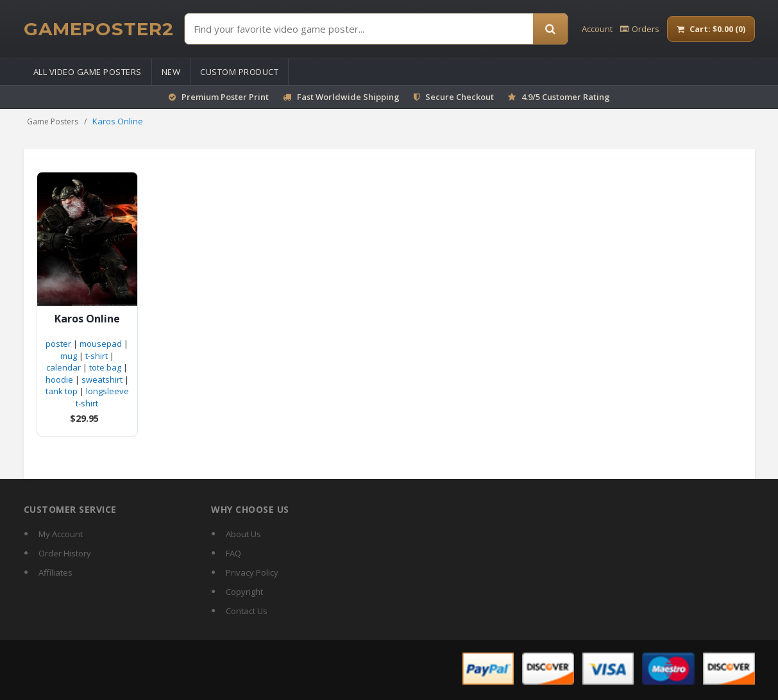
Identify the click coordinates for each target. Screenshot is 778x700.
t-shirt (97, 356)
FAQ (233, 553)
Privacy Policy (252, 572)
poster (58, 344)
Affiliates (55, 572)
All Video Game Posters (88, 72)
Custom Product (239, 72)
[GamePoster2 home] (99, 29)
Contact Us (247, 611)
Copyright (244, 592)
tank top (62, 391)
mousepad (101, 344)
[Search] (550, 29)
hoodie (59, 379)
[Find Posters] (359, 29)
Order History (65, 553)
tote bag (105, 367)
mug (69, 356)
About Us (243, 534)
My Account (61, 534)
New (171, 72)
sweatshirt (102, 379)
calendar (63, 367)
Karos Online (87, 319)
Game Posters (53, 121)
